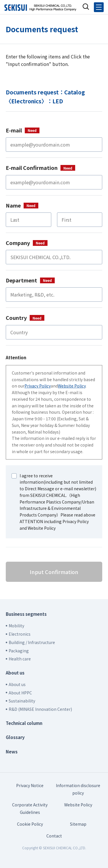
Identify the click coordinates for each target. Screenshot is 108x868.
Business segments (26, 614)
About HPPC (20, 693)
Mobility (16, 626)
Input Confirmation (54, 572)
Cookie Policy (30, 824)
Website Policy (72, 386)
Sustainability (22, 701)
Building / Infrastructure (32, 642)
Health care (20, 659)
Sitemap (78, 824)
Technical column (24, 723)
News (12, 752)
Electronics (20, 634)
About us (15, 673)
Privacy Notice (30, 785)
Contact (54, 836)
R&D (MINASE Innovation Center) (40, 709)
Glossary (15, 737)
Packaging (19, 651)
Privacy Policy (38, 386)
